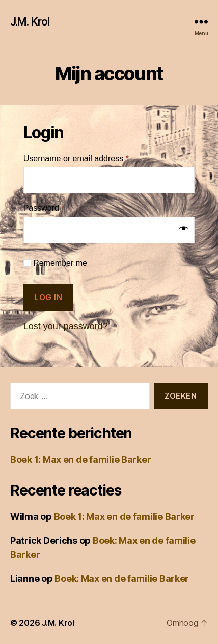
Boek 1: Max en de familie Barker (80, 460)
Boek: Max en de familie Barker (122, 578)
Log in (48, 297)
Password (44, 208)
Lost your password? (66, 326)
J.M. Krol (30, 22)
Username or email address (76, 158)
